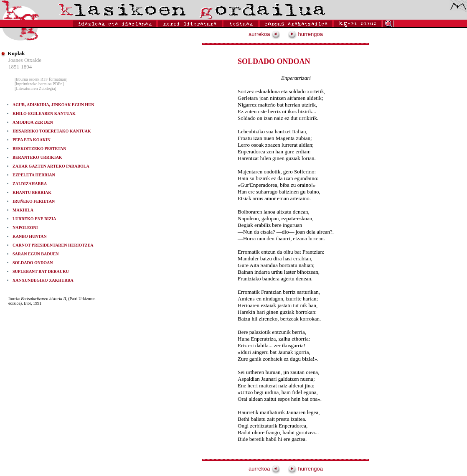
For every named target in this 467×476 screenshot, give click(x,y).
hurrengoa (305, 34)
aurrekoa (264, 34)
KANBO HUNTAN (30, 236)
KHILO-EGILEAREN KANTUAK (44, 113)
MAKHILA (23, 210)
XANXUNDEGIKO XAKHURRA (43, 280)
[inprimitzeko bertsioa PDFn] (39, 84)
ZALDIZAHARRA (30, 184)
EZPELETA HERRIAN (34, 175)
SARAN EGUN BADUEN (36, 254)
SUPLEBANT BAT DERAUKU (41, 271)
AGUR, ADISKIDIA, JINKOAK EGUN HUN (53, 105)
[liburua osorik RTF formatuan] (41, 79)
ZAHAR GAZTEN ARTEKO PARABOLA (51, 166)
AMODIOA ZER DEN (33, 122)
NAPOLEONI (25, 228)
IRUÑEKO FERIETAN (34, 201)
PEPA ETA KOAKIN (32, 140)
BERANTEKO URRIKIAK (37, 157)
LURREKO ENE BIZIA (34, 219)
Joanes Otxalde (25, 60)
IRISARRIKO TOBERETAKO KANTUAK (52, 131)
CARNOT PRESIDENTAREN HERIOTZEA (53, 245)
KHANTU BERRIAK (32, 192)
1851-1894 (20, 67)
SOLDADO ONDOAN (33, 263)
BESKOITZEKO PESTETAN (39, 149)
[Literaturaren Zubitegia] (36, 88)
